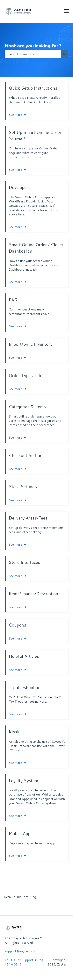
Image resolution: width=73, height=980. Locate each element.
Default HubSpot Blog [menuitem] (20, 897)
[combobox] (33, 54)
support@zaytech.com (21, 951)
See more (15, 114)
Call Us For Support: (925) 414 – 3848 (24, 962)
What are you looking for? (33, 46)
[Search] (65, 54)
